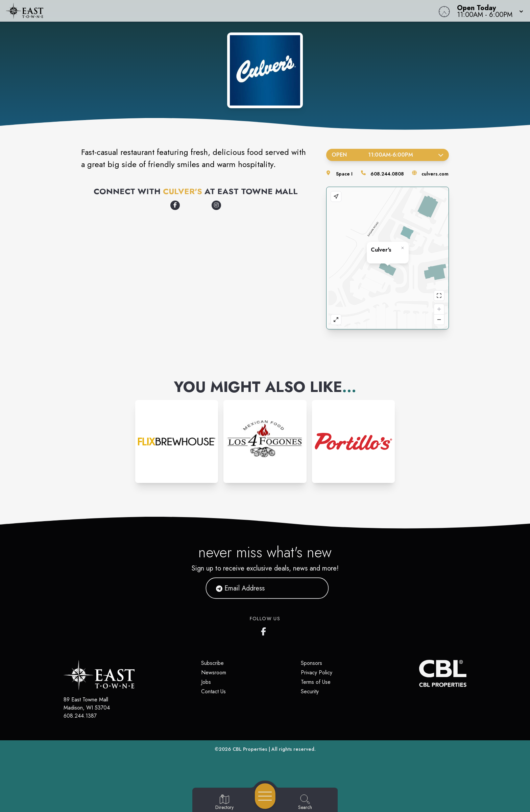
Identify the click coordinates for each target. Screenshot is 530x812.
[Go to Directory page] (224, 803)
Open (388, 155)
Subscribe (212, 663)
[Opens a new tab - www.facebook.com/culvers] (175, 205)
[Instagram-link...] (177, 442)
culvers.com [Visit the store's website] (435, 174)
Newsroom (214, 672)
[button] (488, 11)
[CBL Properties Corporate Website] (419, 673)
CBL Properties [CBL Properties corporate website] (250, 749)
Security (310, 691)
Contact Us (213, 691)
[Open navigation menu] (265, 796)
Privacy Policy (317, 672)
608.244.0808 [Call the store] (387, 174)
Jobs (206, 682)
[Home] (200, 11)
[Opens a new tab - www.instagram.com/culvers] (216, 205)
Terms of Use (316, 682)
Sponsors (311, 663)
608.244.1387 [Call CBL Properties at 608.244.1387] (80, 716)
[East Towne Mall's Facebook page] (265, 630)
